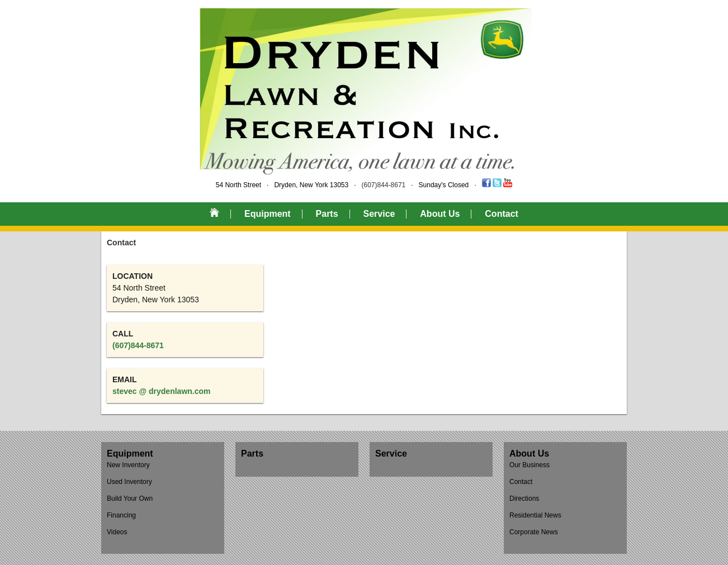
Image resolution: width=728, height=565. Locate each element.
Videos (117, 532)
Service (379, 214)
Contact (502, 214)
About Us (440, 214)
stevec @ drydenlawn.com (162, 391)
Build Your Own (130, 498)
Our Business (530, 465)
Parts (327, 214)
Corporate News (534, 532)
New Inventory (128, 465)
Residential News (535, 515)
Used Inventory (129, 482)
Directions (524, 498)
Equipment (268, 214)
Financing (121, 515)
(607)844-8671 (384, 185)
